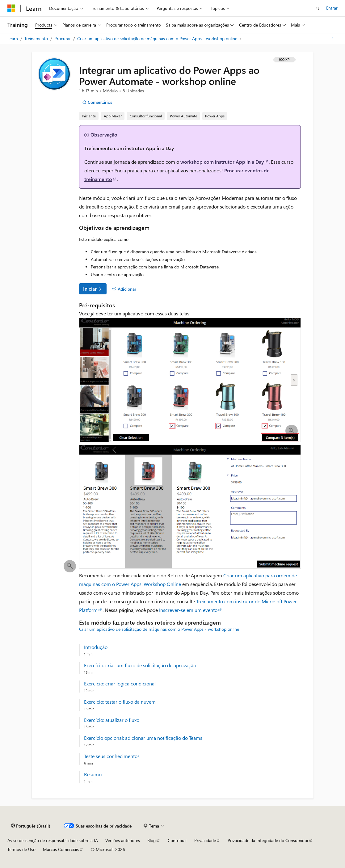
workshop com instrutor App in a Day (222, 162)
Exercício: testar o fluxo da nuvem (120, 702)
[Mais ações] (332, 39)
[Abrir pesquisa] (318, 8)
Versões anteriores (123, 840)
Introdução (96, 647)
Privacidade (205, 840)
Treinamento (37, 38)
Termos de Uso (21, 849)
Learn (13, 38)
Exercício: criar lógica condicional (120, 684)
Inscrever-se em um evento (188, 610)
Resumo (93, 774)
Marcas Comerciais (61, 849)
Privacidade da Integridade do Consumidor (268, 840)
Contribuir (177, 840)
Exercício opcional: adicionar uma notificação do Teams (143, 738)
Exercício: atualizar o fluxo (112, 720)
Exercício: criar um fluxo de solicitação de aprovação (140, 665)
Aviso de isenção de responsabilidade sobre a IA (53, 840)
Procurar (63, 38)
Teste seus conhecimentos (112, 756)
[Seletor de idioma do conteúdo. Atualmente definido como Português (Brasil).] (31, 826)
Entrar (332, 8)
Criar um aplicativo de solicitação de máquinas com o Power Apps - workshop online (158, 38)
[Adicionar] (124, 289)
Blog (151, 840)
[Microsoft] (11, 8)
